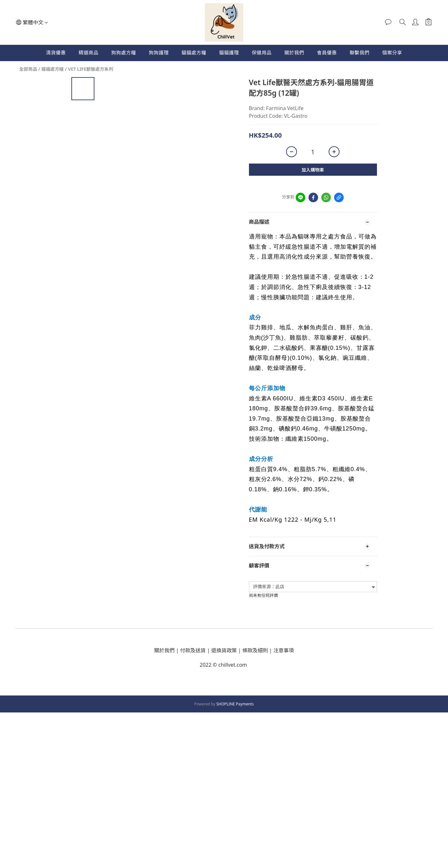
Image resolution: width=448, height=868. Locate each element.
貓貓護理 (229, 52)
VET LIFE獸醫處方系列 (90, 69)
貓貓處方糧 (194, 52)
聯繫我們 (360, 52)
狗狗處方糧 (124, 52)
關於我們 (294, 52)
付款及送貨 (193, 650)
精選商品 (88, 52)
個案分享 (392, 52)
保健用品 (262, 52)
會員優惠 (327, 52)
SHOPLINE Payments (235, 704)
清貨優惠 (56, 52)
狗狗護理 (159, 52)
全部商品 (28, 69)
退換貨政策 (224, 650)
